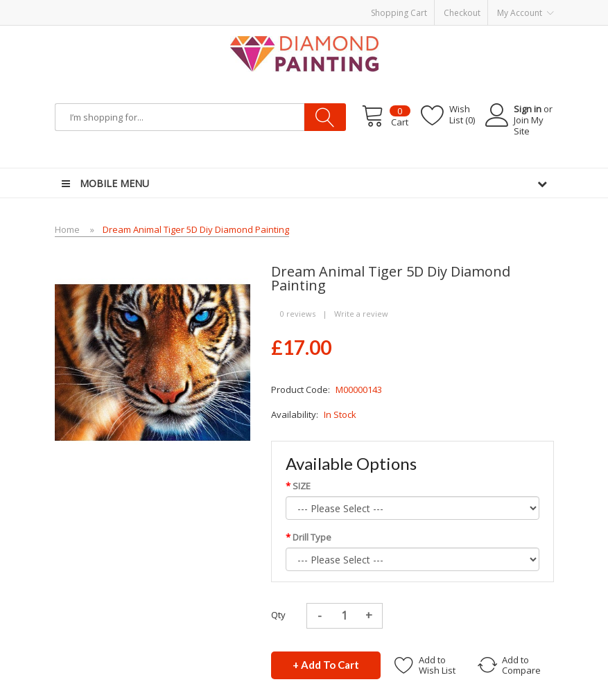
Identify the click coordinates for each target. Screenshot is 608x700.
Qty (278, 615)
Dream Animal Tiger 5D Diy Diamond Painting (196, 229)
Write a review (361, 314)
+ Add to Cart (326, 665)
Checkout (462, 13)
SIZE (302, 486)
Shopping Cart (399, 13)
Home (67, 229)
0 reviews (298, 314)
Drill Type (312, 537)
